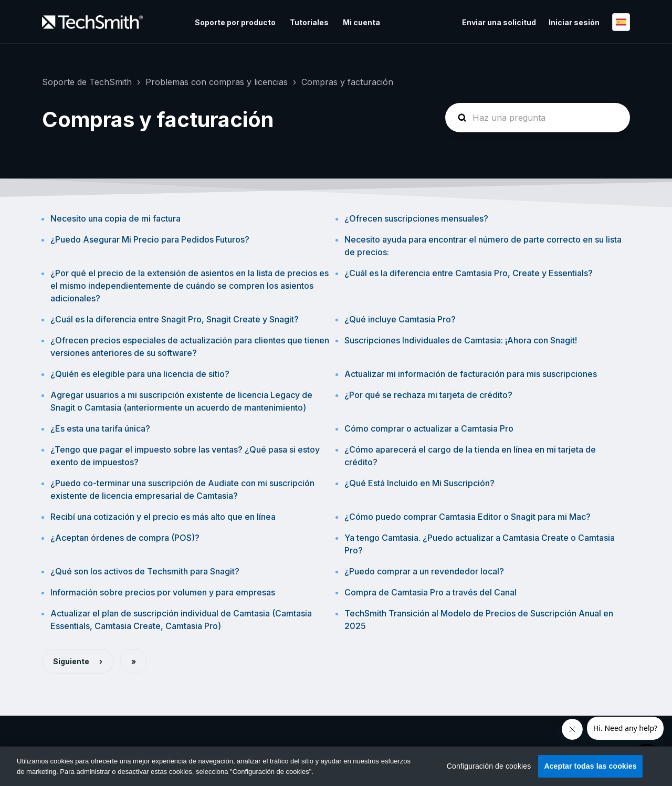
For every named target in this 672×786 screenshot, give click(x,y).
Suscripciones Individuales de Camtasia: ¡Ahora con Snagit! (461, 340)
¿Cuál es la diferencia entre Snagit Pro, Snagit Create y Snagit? (175, 319)
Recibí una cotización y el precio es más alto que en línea (163, 517)
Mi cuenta (361, 22)
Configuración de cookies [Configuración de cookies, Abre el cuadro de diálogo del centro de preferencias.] (489, 766)
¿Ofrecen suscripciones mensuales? (416, 218)
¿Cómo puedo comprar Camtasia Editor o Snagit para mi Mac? (468, 517)
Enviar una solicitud (499, 22)
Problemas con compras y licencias (217, 82)
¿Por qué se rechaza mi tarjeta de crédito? (428, 395)
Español (621, 22)
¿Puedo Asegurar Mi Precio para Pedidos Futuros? (150, 239)
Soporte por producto (235, 22)
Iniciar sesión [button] (574, 22)
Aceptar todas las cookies (590, 766)
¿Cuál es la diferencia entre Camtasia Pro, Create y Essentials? (469, 273)
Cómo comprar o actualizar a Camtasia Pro (429, 428)
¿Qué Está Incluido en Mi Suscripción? (419, 483)
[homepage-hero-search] (538, 118)
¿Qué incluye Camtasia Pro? (400, 319)
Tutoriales (309, 22)
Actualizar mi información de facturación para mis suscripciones (471, 374)
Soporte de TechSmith (87, 82)
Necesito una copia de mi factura (115, 218)
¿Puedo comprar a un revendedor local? (424, 571)
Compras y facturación (347, 82)
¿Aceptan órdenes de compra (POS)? (125, 538)
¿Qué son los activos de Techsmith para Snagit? (145, 571)
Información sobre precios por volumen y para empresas (163, 592)
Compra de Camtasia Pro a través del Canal (430, 592)
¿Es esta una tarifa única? (100, 428)
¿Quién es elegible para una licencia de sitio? (140, 374)
